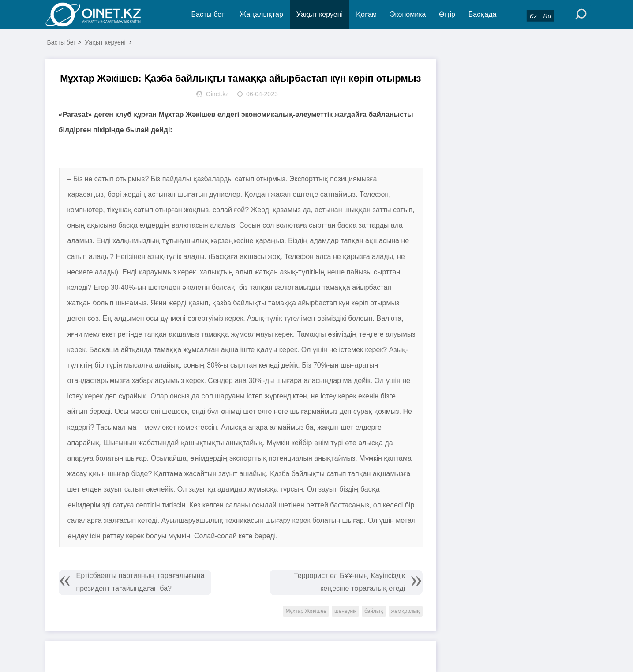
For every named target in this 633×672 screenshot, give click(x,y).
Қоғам (366, 14)
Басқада (483, 14)
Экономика (408, 14)
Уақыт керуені (320, 14)
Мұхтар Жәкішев (306, 611)
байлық (374, 611)
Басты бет (208, 14)
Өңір (447, 14)
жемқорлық (406, 611)
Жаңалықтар (261, 14)
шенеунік (345, 611)
